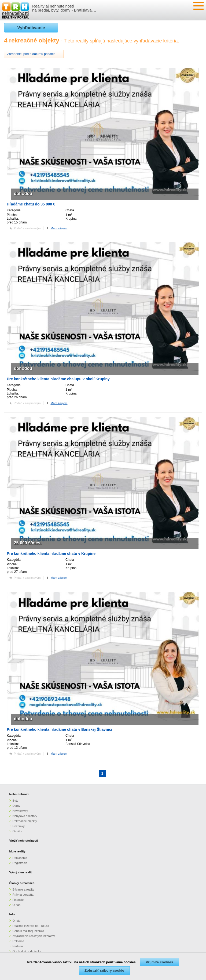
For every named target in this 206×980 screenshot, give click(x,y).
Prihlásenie (20, 858)
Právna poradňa (23, 895)
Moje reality (18, 851)
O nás (16, 905)
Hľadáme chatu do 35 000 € (31, 204)
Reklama (18, 941)
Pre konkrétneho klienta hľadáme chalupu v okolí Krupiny (58, 379)
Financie (18, 900)
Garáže (17, 831)
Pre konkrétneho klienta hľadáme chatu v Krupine (51, 554)
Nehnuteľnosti (19, 794)
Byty (15, 801)
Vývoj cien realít (21, 872)
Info (12, 914)
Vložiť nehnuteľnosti (24, 841)
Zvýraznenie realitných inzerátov (34, 936)
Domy (16, 806)
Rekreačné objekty (25, 821)
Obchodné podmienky (27, 951)
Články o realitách (22, 883)
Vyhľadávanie (31, 28)
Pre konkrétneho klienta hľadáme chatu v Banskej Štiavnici (59, 729)
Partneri (18, 946)
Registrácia (20, 863)
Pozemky (19, 826)
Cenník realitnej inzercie (28, 931)
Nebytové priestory (25, 816)
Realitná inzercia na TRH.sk (31, 926)
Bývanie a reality (23, 889)
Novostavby (20, 811)
